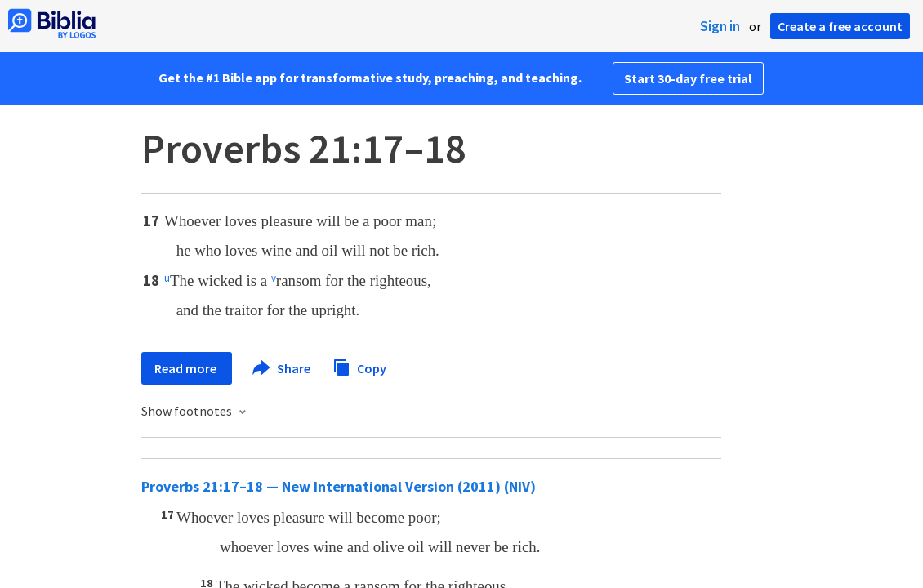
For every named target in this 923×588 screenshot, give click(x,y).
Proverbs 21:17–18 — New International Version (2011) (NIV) (339, 486)
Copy (359, 366)
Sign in (720, 26)
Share (282, 368)
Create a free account (840, 26)
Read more (187, 368)
